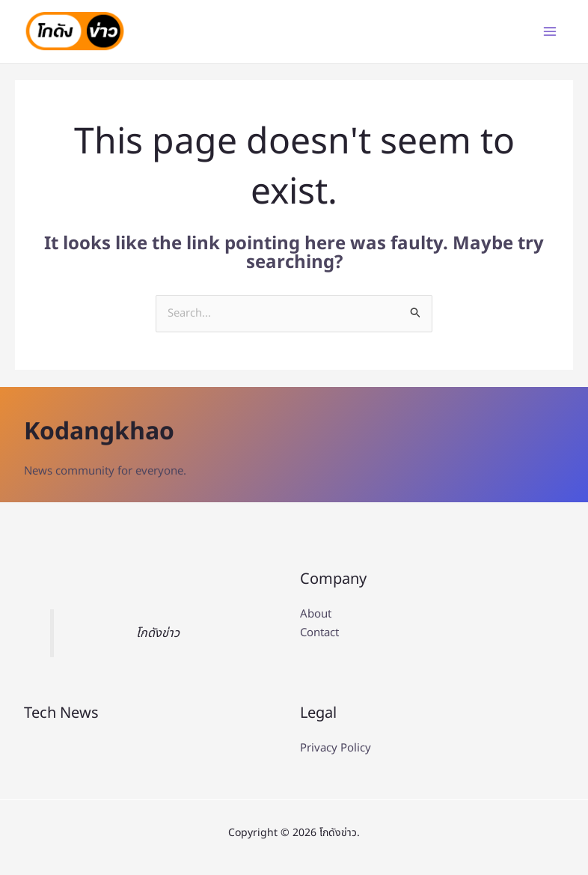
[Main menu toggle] (549, 32)
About (316, 615)
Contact (319, 634)
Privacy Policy (336, 749)
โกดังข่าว (158, 634)
